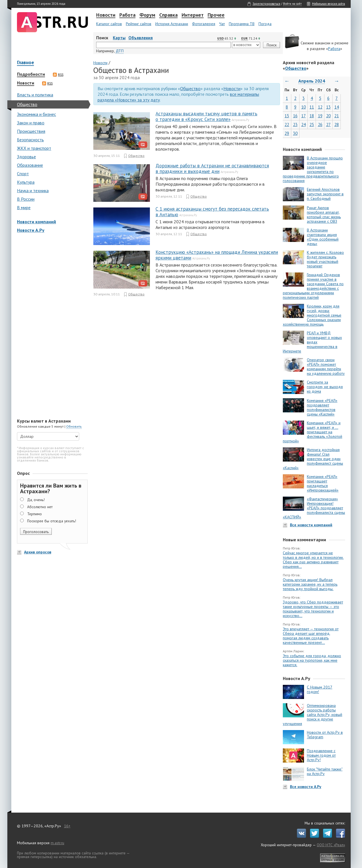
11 (312, 107)
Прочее (216, 15)
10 (303, 107)
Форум (147, 15)
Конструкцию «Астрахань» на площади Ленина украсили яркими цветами (217, 255)
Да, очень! (36, 500)
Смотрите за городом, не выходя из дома (325, 387)
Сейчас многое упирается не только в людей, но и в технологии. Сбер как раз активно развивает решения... (313, 560)
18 (312, 116)
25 (312, 125)
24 (303, 125)
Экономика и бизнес (36, 114)
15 (287, 116)
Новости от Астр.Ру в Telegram (325, 735)
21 (337, 116)
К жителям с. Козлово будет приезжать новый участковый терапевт (325, 259)
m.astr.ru (57, 843)
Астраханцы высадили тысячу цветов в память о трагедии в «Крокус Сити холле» (206, 116)
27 (328, 125)
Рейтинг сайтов (139, 24)
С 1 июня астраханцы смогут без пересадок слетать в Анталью (212, 212)
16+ (67, 826)
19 (320, 116)
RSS (58, 75)
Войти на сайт (292, 4)
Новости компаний (36, 222)
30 (295, 133)
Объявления (141, 38)
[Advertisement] (51, 326)
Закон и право (31, 123)
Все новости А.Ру (306, 787)
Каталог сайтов (109, 24)
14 (337, 107)
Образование (30, 165)
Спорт (23, 174)
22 (287, 125)
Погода (265, 24)
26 (320, 125)
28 (337, 125)
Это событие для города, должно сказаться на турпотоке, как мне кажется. (312, 660)
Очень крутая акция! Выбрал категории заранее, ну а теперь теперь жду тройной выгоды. (310, 584)
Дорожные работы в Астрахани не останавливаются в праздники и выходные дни (212, 168)
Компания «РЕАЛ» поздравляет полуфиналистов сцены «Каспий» (322, 407)
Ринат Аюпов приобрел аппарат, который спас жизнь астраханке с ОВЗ (324, 215)
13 (328, 107)
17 (303, 116)
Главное (25, 63)
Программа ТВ (242, 24)
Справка (168, 15)
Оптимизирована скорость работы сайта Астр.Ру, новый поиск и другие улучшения (313, 715)
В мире (24, 207)
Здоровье (26, 157)
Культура (26, 182)
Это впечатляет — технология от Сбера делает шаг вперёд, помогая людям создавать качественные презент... (311, 636)
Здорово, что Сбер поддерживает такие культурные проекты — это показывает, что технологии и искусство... (313, 609)
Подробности (31, 74)
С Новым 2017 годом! (320, 689)
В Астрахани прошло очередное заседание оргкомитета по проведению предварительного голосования (313, 169)
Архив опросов (38, 552)
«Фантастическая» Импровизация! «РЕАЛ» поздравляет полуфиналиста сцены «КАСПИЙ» (314, 508)
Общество (27, 104)
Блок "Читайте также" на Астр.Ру (325, 771)
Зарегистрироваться (266, 4)
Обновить (74, 426)
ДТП (120, 51)
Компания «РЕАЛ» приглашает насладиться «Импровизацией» (323, 483)
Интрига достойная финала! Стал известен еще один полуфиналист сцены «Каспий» (313, 459)
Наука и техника (33, 191)
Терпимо (35, 514)
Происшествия (31, 131)
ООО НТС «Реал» (331, 845)
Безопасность (30, 140)
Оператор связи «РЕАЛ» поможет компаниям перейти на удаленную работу (326, 367)
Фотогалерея (204, 24)
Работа (127, 15)
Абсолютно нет (40, 507)
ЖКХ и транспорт (34, 148)
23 (295, 125)
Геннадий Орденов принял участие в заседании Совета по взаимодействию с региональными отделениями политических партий (313, 286)
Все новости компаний (311, 525)
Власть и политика (35, 95)
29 (287, 133)
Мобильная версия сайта (328, 4)
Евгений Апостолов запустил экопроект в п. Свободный (325, 194)
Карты (119, 38)
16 (295, 116)
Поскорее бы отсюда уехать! (52, 521)
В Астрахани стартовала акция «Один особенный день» (323, 237)
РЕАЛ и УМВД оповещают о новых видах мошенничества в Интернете (312, 342)
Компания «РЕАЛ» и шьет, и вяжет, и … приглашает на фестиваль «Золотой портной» (313, 432)
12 (320, 107)
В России (26, 199)
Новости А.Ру (31, 230)
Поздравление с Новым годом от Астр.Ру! (321, 755)
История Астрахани (172, 24)
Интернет (193, 15)
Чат (222, 24)
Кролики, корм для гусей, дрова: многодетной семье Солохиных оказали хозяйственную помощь (312, 315)
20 (328, 116)
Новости (106, 15)
